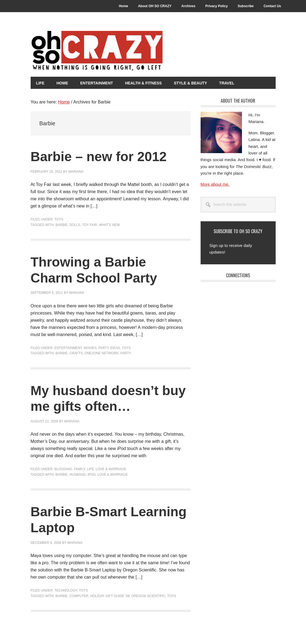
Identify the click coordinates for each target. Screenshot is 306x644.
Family (79, 469)
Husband (78, 475)
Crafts (76, 353)
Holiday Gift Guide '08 (110, 596)
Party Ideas (109, 348)
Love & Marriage (111, 469)
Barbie (62, 225)
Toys (59, 219)
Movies (90, 348)
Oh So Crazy (127, 52)
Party (126, 353)
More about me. (215, 184)
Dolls (75, 225)
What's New (109, 225)
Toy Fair (89, 225)
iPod (91, 475)
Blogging (63, 469)
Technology (66, 590)
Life (90, 469)
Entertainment (68, 348)
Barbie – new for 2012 (99, 157)
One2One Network (101, 353)
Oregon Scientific (148, 596)
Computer (79, 596)
